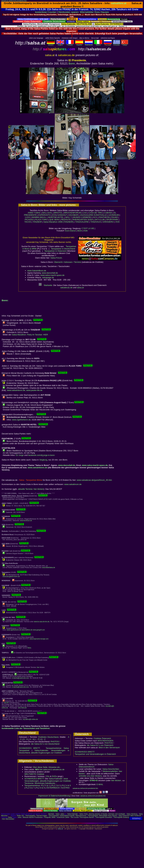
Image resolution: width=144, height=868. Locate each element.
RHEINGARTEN (80, 220)
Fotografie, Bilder (50, 817)
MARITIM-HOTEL (56, 217)
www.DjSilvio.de (27, 630)
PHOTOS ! (55, 742)
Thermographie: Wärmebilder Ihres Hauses (102, 816)
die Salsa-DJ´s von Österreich (100, 745)
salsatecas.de (66, 288)
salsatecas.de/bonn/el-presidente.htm (14, 1)
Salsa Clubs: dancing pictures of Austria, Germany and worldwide (102, 814)
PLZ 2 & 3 (56, 785)
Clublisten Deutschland (48, 737)
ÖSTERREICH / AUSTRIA (58, 788)
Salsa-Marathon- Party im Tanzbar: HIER (30, 335)
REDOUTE (66, 220)
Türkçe (125, 44)
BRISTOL (58, 213)
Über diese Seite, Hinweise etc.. (47, 767)
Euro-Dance (70, 231)
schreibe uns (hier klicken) (90, 776)
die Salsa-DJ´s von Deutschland (45, 744)
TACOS (28, 222)
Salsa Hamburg (132, 814)
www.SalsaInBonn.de (37, 271)
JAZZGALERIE (87, 215)
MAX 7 (68, 217)
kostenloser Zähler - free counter (68, 817)
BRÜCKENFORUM (72, 213)
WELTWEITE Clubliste (34, 774)
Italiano (98, 44)
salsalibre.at (119, 3)
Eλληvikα (117, 44)
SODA (90, 220)
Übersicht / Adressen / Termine (68, 262)
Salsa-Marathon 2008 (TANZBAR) (58, 222)
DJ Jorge (20, 455)
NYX (95, 217)
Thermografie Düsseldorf (104, 817)
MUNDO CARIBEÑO (82, 217)
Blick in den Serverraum (109, 748)
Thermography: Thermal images (36, 816)
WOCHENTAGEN (105, 741)
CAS (85, 213)
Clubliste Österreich (102, 738)
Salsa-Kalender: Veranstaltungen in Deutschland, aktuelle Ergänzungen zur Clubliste (44, 752)
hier (38, 667)
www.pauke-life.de (34, 390)
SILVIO (6, 703)
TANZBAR (37, 222)
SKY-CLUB (100, 220)
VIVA (117, 222)
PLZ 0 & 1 (45, 785)
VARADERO (108, 222)
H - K (32, 739)
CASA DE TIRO (95, 213)
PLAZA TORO (41, 220)
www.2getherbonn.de (21, 420)
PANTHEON (104, 217)
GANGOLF (62, 215)
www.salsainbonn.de (16, 390)
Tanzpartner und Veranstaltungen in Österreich (95, 754)
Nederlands (89, 44)
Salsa (58, 814)
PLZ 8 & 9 (40, 788)
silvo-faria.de (22, 708)
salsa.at (80, 288)
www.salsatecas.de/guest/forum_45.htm (94, 480)
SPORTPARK (112, 220)
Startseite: (46, 285)
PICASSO (29, 220)
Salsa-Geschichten (111, 769)
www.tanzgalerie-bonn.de (11, 577)
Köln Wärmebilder (8, 819)
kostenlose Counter (46, 12)
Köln (86, 231)
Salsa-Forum (56, 258)
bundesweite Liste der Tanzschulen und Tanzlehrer (26, 728)
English (60, 44)
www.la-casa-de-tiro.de (42, 622)
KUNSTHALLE (100, 215)
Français (70, 44)
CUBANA (108, 213)
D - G (25, 739)
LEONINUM (114, 215)
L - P (37, 739)
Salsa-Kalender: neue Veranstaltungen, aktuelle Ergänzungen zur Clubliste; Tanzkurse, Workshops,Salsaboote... (48, 781)
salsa (62, 814)
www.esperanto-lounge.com (39, 639)
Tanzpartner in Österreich (56, 251)
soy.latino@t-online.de (30, 719)
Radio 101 (21, 816)
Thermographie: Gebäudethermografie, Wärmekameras (67, 816)
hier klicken (116, 780)
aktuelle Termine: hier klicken (31, 489)
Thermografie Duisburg (121, 817)
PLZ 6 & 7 (30, 788)
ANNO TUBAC (34, 213)
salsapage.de (48, 277)
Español (79, 44)
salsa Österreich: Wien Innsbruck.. (130, 816)
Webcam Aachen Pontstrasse (33, 817)
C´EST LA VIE (88, 228)
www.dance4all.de (50, 273)
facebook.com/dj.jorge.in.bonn (41, 455)
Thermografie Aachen (87, 817)
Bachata (51, 814)
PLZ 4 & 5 (66, 785)
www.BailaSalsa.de (49, 568)
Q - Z (43, 739)
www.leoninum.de (26, 521)
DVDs (54, 776)
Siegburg (43, 460)
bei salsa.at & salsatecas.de (50, 769)
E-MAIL (100, 784)
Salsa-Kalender (73, 814)
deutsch (51, 44)
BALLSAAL (47, 213)
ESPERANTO (44, 215)
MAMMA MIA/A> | (40, 217)
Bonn (72, 64)
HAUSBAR (73, 215)
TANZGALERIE (82, 222)
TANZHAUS (96, 222)
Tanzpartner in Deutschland (63, 249)
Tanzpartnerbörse (32, 785)
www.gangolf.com (39, 630)
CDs (48, 776)
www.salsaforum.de (73, 484)
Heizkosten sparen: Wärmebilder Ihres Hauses (84, 12)
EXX (54, 215)
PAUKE (115, 217)
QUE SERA (54, 220)
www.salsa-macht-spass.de (52, 275)
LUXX (28, 217)
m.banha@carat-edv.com (20, 678)
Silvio (29, 648)
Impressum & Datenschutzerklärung (54, 796)
